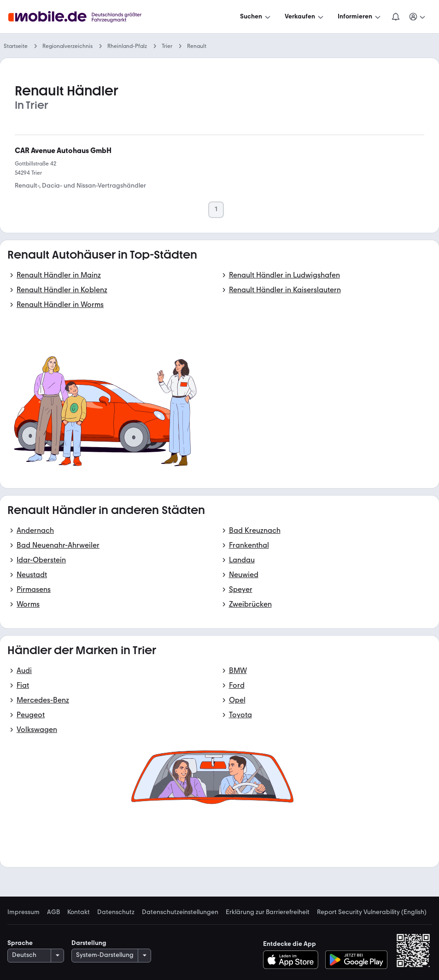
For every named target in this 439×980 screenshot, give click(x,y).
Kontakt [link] (79, 912)
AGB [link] (53, 912)
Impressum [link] (23, 912)
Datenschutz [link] (116, 912)
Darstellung (89, 943)
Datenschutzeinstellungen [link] (180, 912)
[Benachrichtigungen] (396, 17)
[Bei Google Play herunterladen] (356, 960)
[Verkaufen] (305, 17)
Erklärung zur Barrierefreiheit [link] (268, 912)
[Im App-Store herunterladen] (293, 960)
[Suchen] (256, 17)
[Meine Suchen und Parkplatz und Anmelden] (418, 17)
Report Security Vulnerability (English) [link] (372, 912)
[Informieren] (360, 17)
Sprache (20, 943)
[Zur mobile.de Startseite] (83, 17)
